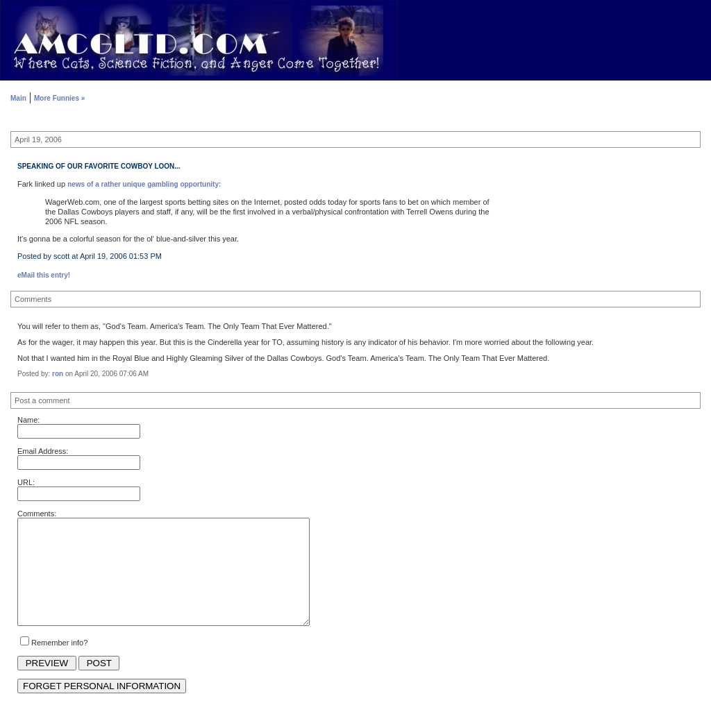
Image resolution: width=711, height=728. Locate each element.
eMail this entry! (44, 275)
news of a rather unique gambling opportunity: (144, 184)
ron (58, 374)
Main (18, 98)
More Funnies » (59, 98)
